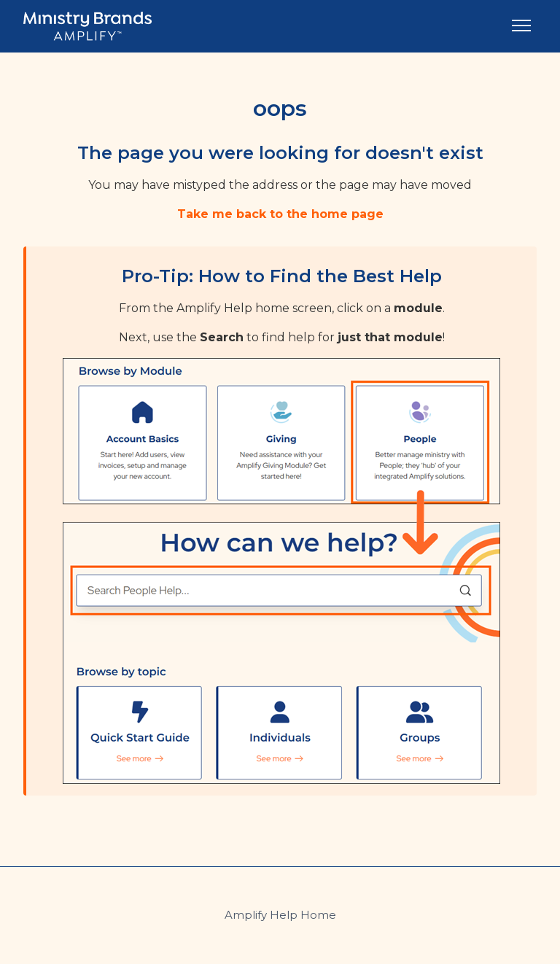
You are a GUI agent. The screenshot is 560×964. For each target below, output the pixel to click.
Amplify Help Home (280, 915)
